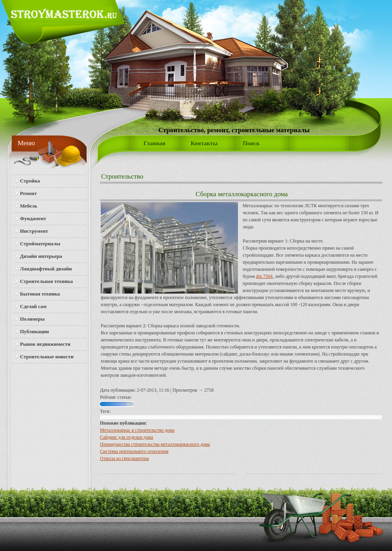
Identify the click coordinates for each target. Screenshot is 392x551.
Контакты (204, 143)
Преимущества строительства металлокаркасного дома (155, 444)
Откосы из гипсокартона (124, 458)
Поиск (251, 143)
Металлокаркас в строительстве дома (137, 430)
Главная (154, 143)
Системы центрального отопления (134, 451)
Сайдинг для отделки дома (127, 437)
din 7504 (264, 276)
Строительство (122, 176)
